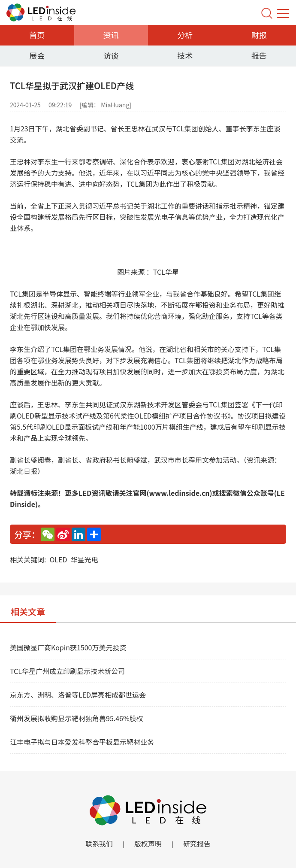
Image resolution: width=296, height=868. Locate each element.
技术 (185, 55)
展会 (37, 55)
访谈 (111, 55)
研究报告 (197, 844)
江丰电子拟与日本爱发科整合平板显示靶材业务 (82, 742)
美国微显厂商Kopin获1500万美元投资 (68, 647)
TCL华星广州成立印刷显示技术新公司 (67, 671)
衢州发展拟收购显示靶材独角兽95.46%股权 (77, 718)
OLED (58, 559)
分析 (185, 35)
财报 (259, 35)
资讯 (111, 35)
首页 (37, 35)
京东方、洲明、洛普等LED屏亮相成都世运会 (78, 695)
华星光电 (84, 559)
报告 (259, 55)
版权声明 (148, 844)
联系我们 (99, 844)
